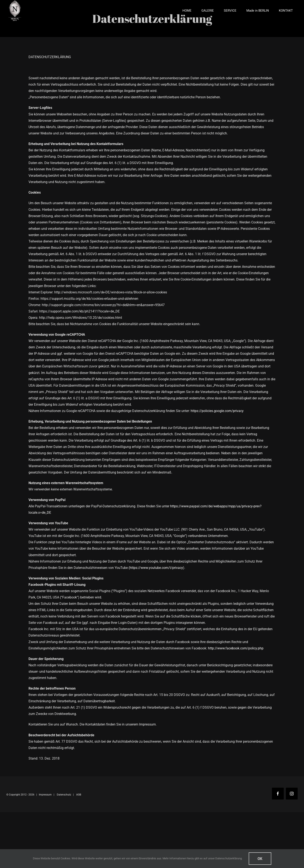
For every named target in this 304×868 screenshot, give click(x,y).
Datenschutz (64, 795)
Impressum (45, 795)
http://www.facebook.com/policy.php (236, 648)
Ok (260, 859)
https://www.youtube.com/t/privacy (156, 568)
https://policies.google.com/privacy (217, 411)
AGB (79, 795)
